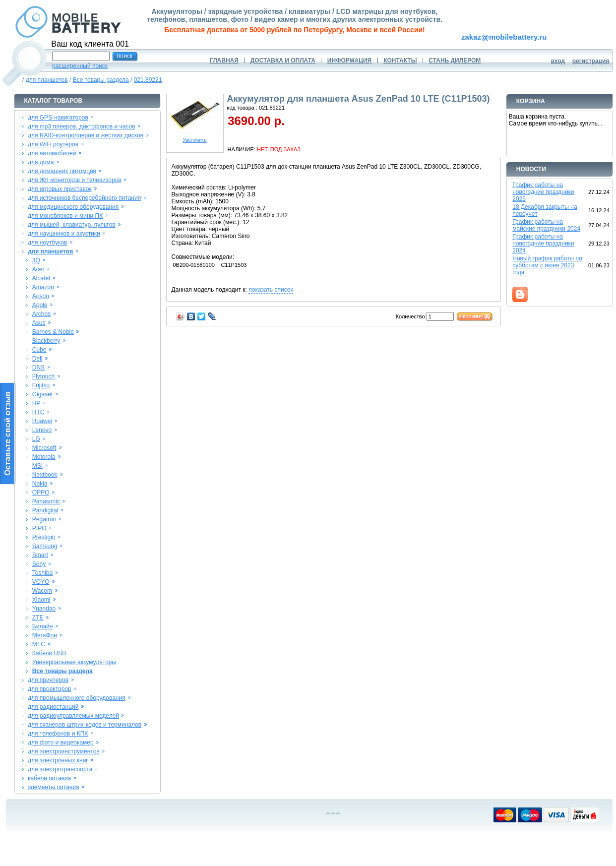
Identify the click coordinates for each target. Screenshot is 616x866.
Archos (41, 314)
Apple (40, 305)
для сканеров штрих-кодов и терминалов (85, 725)
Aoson (41, 296)
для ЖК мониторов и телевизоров (75, 180)
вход (558, 61)
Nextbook (45, 475)
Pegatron (44, 519)
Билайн (43, 626)
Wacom (42, 591)
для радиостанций (53, 707)
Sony (39, 564)
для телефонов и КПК (58, 734)
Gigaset (42, 394)
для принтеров (48, 680)
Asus (39, 323)
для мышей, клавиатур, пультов (72, 225)
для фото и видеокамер (61, 742)
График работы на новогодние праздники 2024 (543, 244)
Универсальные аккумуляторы (74, 662)
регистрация (591, 61)
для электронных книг (58, 760)
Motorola (44, 457)
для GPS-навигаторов (58, 118)
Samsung (45, 546)
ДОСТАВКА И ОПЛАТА (283, 61)
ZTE (38, 618)
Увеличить (195, 138)
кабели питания (49, 778)
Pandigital (45, 510)
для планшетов (47, 80)
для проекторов (50, 689)
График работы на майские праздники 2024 (546, 225)
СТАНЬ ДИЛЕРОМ (455, 61)
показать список (271, 290)
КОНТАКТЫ (400, 61)
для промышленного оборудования (77, 698)
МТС (39, 644)
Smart (40, 555)
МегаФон (45, 635)
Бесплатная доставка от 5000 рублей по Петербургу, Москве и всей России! (294, 30)
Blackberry (46, 341)
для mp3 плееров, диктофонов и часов (82, 126)
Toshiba (42, 573)
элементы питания (54, 787)
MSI (37, 466)
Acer (38, 269)
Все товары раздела (101, 80)
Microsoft (44, 448)
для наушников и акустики (64, 234)
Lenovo (42, 430)
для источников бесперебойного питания (84, 198)
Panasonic (46, 501)
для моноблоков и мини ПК (65, 216)
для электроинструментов (64, 751)
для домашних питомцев (62, 171)
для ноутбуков (48, 243)
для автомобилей (52, 153)
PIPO (39, 528)
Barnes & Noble (53, 332)
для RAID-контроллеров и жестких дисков (86, 135)
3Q (36, 260)
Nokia (40, 484)
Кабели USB (49, 653)
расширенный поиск (80, 66)
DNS (38, 368)
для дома (41, 162)
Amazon (43, 287)
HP (36, 403)
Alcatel (41, 278)
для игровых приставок (60, 189)
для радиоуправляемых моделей (73, 716)
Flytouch (43, 376)
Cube (39, 350)
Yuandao (44, 609)
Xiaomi (41, 600)
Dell (37, 359)
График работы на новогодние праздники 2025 (543, 192)
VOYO (41, 582)
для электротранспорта (60, 769)
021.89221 (148, 80)
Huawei (42, 421)
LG (36, 439)
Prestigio (44, 537)
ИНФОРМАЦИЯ (349, 61)
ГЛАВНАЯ (224, 61)
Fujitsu (41, 385)
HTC (38, 412)
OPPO (41, 493)
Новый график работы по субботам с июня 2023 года (547, 265)
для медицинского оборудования (73, 207)
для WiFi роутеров (53, 144)
